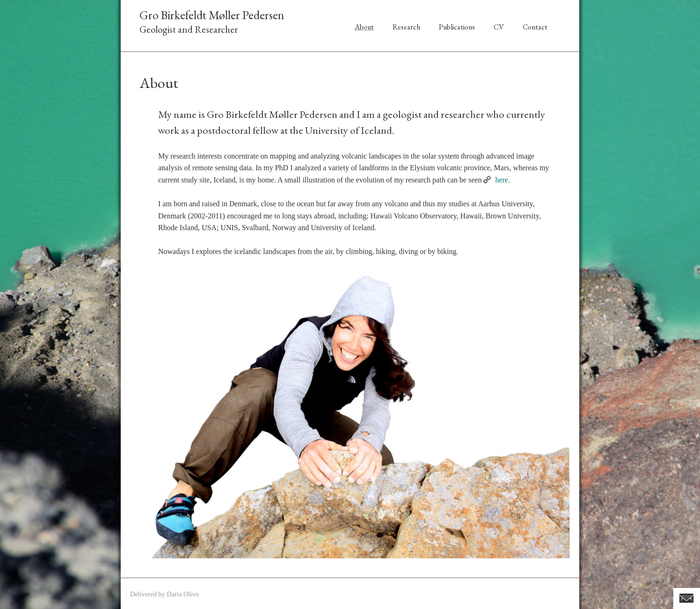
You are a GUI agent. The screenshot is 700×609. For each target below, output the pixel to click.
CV (499, 27)
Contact (535, 27)
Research (406, 27)
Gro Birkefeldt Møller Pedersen (212, 15)
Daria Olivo (182, 594)
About (364, 27)
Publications (457, 27)
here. (503, 180)
